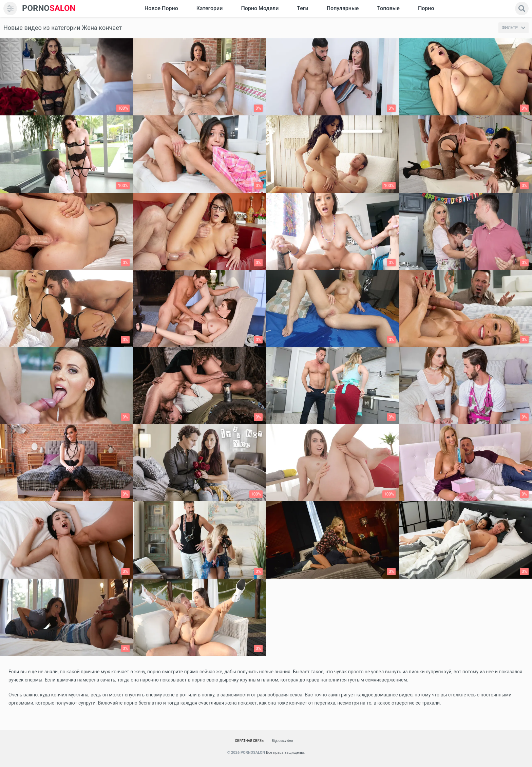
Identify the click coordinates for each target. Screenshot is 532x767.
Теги (302, 8)
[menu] (10, 8)
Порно (426, 8)
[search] (522, 8)
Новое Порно (161, 8)
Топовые (388, 8)
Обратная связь (249, 741)
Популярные (343, 8)
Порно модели (260, 8)
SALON (49, 8)
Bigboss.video (282, 741)
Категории (210, 8)
